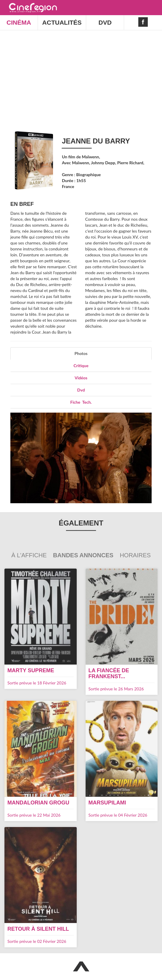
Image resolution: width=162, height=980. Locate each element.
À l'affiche (30, 555)
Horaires (135, 555)
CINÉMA (19, 22)
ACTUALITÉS (62, 22)
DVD (105, 22)
